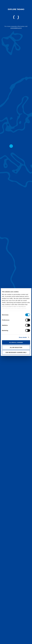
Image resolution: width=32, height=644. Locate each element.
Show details (23, 337)
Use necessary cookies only (16, 352)
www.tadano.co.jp (16, 28)
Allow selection (16, 347)
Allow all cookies (16, 342)
